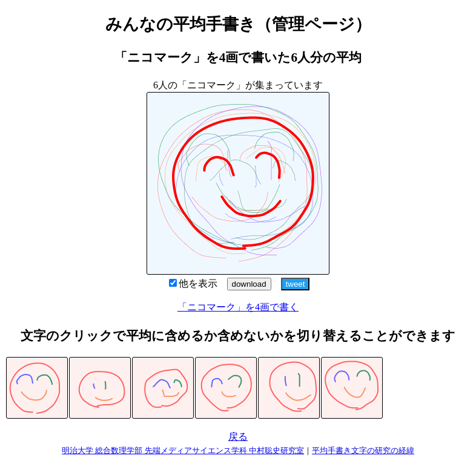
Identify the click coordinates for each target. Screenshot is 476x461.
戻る (238, 436)
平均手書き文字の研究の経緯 (363, 450)
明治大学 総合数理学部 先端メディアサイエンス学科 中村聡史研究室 (183, 450)
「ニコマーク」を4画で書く (238, 307)
